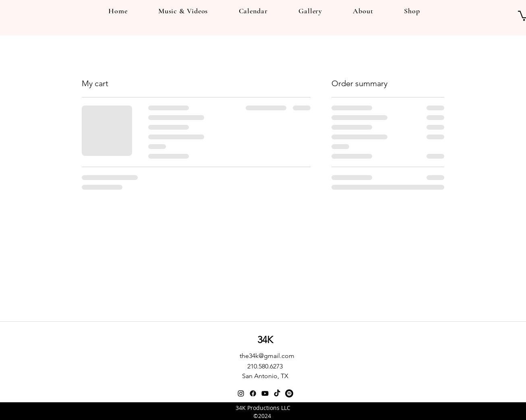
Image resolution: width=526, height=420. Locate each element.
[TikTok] (277, 393)
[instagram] (241, 393)
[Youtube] (265, 393)
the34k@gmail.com (267, 356)
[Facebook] (253, 393)
